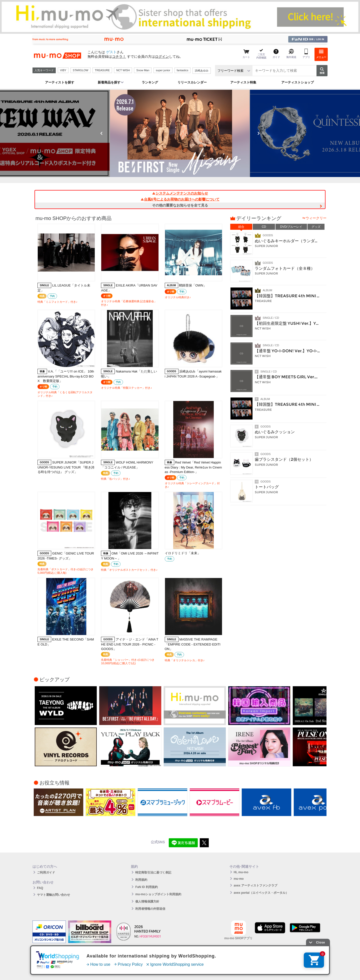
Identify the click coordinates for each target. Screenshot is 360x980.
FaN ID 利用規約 (146, 887)
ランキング (150, 82)
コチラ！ (119, 56)
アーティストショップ (297, 82)
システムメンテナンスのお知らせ (180, 193)
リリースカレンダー (192, 82)
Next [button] (258, 133)
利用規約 (141, 880)
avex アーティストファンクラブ (255, 885)
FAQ (40, 888)
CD (264, 227)
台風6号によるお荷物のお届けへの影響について (180, 199)
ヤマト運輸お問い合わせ (53, 895)
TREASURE (102, 70)
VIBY (63, 70)
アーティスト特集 (243, 82)
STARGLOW (80, 70)
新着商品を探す (109, 82)
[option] (180, 133)
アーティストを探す (60, 82)
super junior (163, 70)
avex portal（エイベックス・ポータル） (261, 893)
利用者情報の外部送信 (150, 909)
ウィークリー (316, 218)
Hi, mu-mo (241, 872)
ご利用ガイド (46, 872)
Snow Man (143, 70)
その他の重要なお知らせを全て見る (180, 205)
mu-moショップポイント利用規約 (158, 894)
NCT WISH (123, 70)
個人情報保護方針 (147, 901)
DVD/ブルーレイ (291, 227)
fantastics (182, 70)
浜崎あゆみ (202, 70)
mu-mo (239, 879)
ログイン (162, 56)
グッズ (316, 227)
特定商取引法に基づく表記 (153, 872)
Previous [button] (101, 133)
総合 (241, 227)
